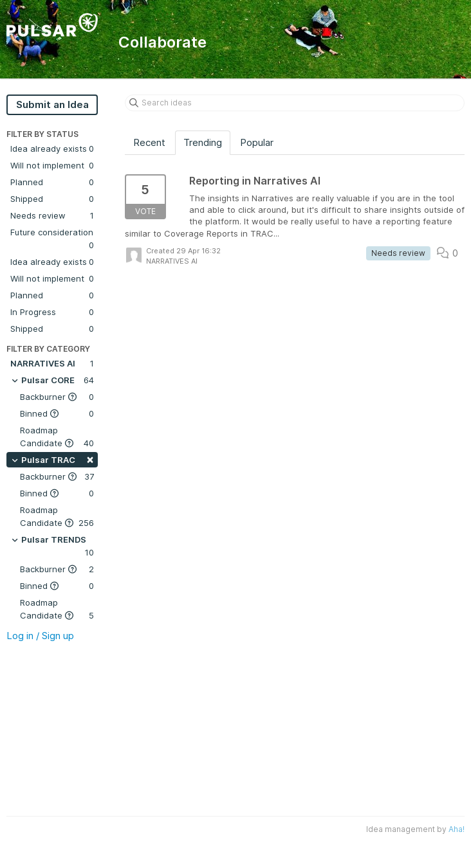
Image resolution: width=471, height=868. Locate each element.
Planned (52, 182)
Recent (149, 142)
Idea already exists (52, 149)
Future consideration (52, 239)
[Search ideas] (295, 103)
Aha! (457, 829)
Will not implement (52, 165)
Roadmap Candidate (57, 437)
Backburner (57, 397)
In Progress (52, 312)
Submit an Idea (52, 104)
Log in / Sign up (40, 636)
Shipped (52, 199)
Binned (57, 413)
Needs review (52, 215)
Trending (203, 142)
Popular (257, 142)
